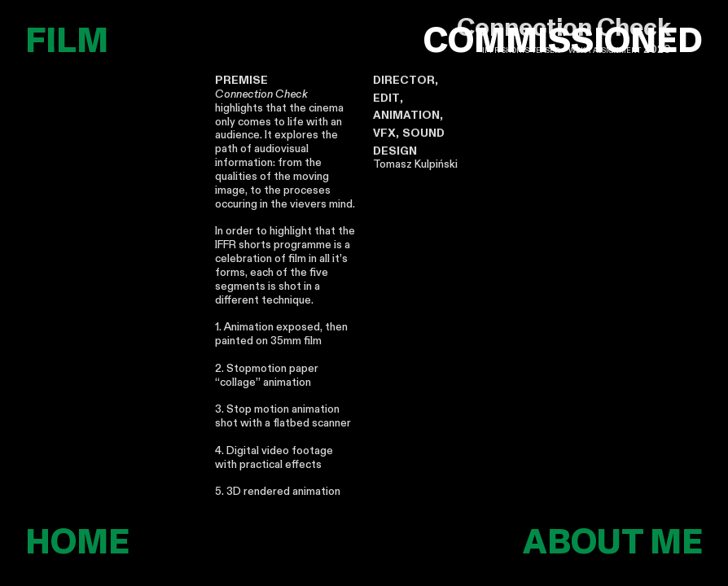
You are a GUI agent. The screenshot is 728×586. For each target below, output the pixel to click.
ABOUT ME (613, 543)
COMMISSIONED (563, 42)
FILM (67, 42)
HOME (77, 543)
